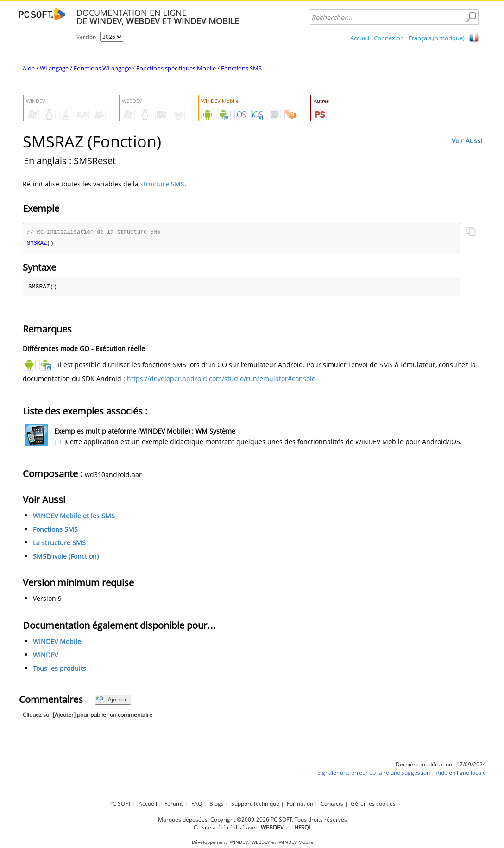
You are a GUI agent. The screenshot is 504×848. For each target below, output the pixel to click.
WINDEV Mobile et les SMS (74, 517)
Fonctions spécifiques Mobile (176, 68)
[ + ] (59, 443)
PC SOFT (120, 804)
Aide (29, 68)
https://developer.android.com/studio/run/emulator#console (221, 379)
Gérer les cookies (373, 804)
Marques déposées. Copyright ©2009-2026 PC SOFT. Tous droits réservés (252, 819)
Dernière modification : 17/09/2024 (441, 765)
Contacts (332, 804)
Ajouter (111, 700)
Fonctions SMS (241, 68)
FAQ (197, 804)
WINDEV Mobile (57, 642)
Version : (88, 37)
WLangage (54, 68)
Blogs (217, 804)
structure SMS (162, 184)
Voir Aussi (467, 141)
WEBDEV (261, 842)
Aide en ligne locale (461, 774)
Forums (174, 804)
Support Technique (255, 804)
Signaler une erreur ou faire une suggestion (374, 774)
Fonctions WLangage (102, 68)
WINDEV (45, 656)
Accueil (360, 38)
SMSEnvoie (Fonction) (66, 557)
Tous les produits (60, 669)
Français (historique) (437, 38)
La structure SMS (59, 544)
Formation (300, 804)
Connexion (389, 38)
